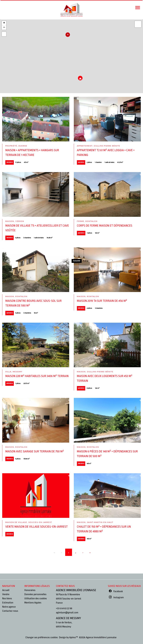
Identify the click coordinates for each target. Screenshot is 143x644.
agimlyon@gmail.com (67, 613)
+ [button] (4, 23)
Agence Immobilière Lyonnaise (76, 590)
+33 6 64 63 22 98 (64, 608)
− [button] (4, 28)
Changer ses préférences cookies (42, 637)
